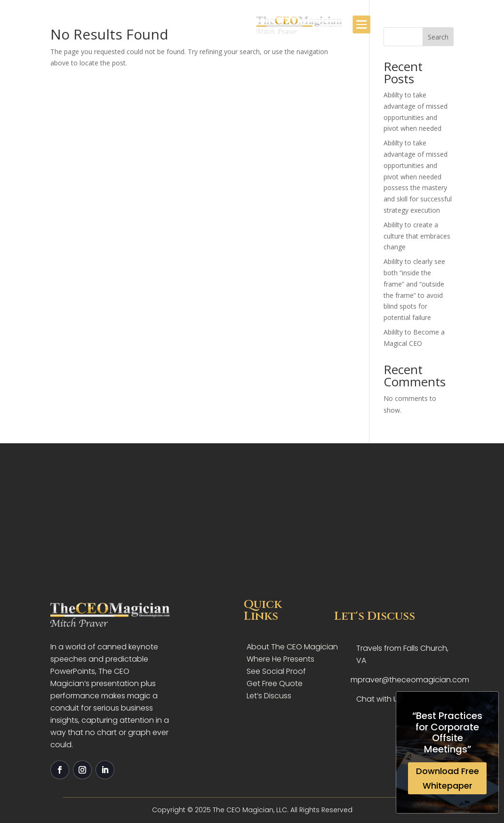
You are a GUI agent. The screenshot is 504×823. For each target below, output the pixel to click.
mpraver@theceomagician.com (410, 680)
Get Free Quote (275, 683)
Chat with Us (379, 699)
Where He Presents (280, 659)
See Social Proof (276, 671)
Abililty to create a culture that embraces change (417, 236)
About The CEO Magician (292, 647)
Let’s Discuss (269, 696)
